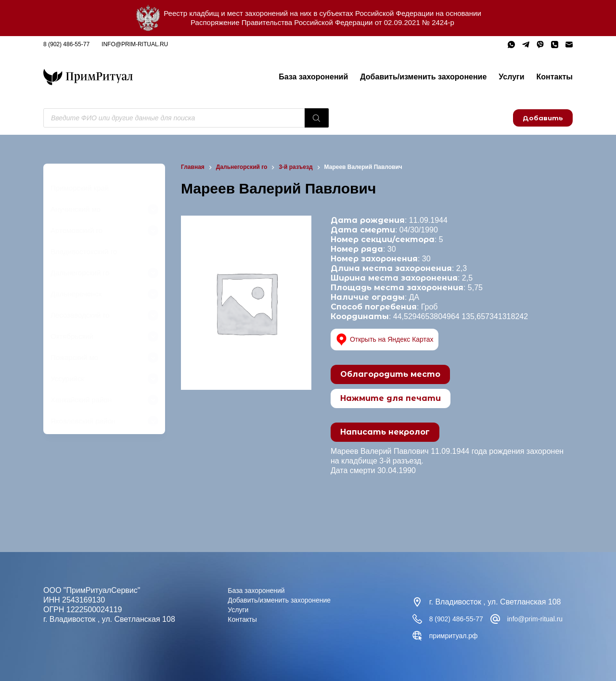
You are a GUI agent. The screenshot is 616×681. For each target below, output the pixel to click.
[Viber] (540, 45)
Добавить (543, 118)
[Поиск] (317, 118)
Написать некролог (385, 432)
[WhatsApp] (511, 45)
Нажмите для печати (391, 398)
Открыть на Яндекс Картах (391, 340)
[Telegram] (526, 45)
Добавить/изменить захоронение (423, 77)
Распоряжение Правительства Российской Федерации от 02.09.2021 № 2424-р (322, 22)
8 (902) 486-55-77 (66, 44)
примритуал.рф (544, 636)
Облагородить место (390, 374)
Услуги (511, 77)
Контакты (555, 77)
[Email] (569, 45)
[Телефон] (555, 45)
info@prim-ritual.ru (135, 44)
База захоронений (313, 77)
